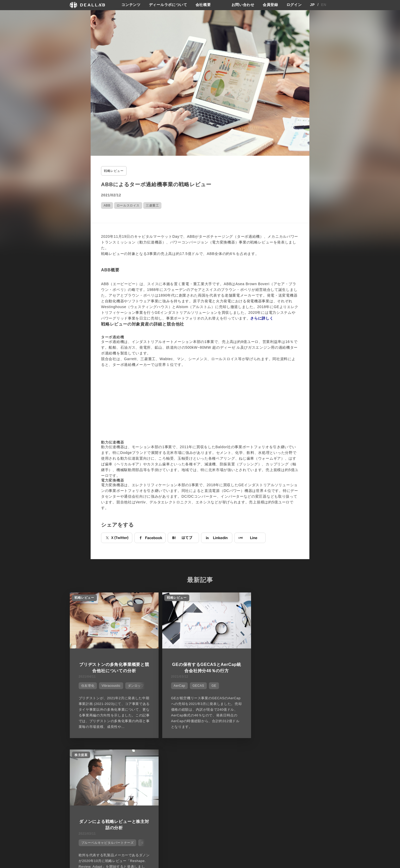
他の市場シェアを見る (200, 759)
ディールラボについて (168, 5)
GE (209, 685)
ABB (107, 205)
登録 (288, 786)
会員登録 (270, 5)
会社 (205, 786)
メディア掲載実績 (215, 805)
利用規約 (250, 805)
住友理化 (87, 685)
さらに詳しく (262, 318)
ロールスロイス (128, 205)
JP (312, 5)
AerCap (174, 685)
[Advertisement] (200, 404)
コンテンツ (131, 5)
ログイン (294, 5)
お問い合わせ (243, 5)
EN (324, 5)
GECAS (193, 685)
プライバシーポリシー (260, 795)
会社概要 (203, 5)
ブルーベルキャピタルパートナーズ (283, 685)
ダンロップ (136, 685)
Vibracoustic (110, 685)
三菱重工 (152, 205)
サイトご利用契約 (255, 786)
